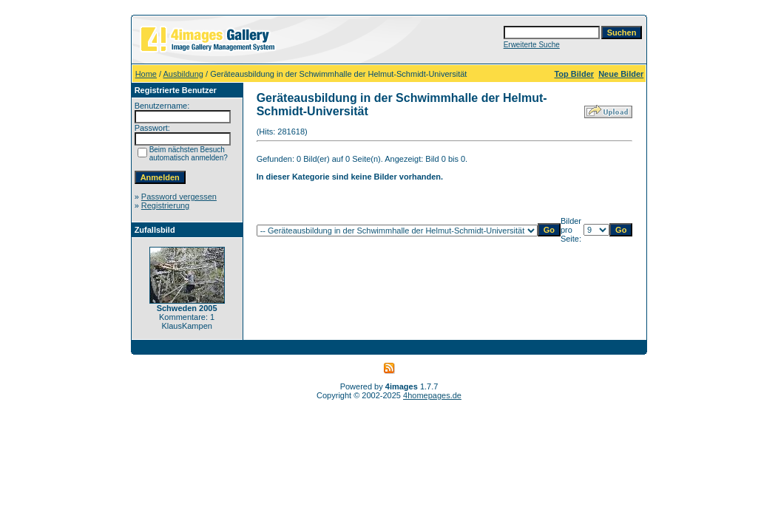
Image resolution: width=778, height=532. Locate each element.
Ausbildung (183, 74)
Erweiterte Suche (532, 45)
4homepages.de (432, 395)
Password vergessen (179, 197)
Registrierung (165, 205)
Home (146, 74)
